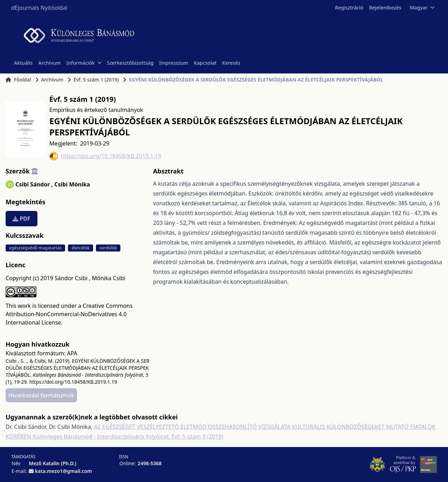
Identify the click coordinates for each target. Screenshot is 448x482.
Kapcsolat (205, 63)
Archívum (50, 63)
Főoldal (18, 80)
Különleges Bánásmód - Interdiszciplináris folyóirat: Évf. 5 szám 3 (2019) (128, 437)
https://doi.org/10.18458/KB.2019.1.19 (105, 156)
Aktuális (23, 63)
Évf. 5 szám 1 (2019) (96, 80)
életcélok (80, 248)
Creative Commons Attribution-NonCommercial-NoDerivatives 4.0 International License (69, 314)
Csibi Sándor (34, 184)
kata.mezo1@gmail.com (64, 471)
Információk (84, 63)
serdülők (108, 248)
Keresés (231, 63)
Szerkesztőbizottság (130, 63)
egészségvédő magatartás (35, 248)
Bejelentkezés (385, 8)
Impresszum (174, 63)
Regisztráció (349, 8)
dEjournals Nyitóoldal (39, 8)
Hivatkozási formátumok (41, 395)
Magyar (422, 8)
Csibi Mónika (72, 184)
